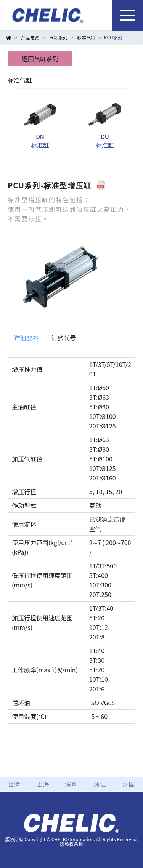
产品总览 (30, 37)
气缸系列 (58, 37)
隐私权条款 (71, 844)
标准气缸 (86, 37)
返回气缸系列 (40, 58)
